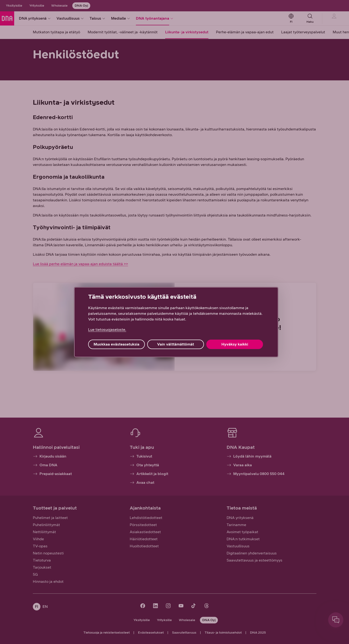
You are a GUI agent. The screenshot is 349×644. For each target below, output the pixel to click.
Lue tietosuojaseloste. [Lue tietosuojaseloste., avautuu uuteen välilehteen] (107, 330)
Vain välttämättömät (176, 344)
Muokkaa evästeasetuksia (116, 344)
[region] (176, 322)
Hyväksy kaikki (235, 344)
